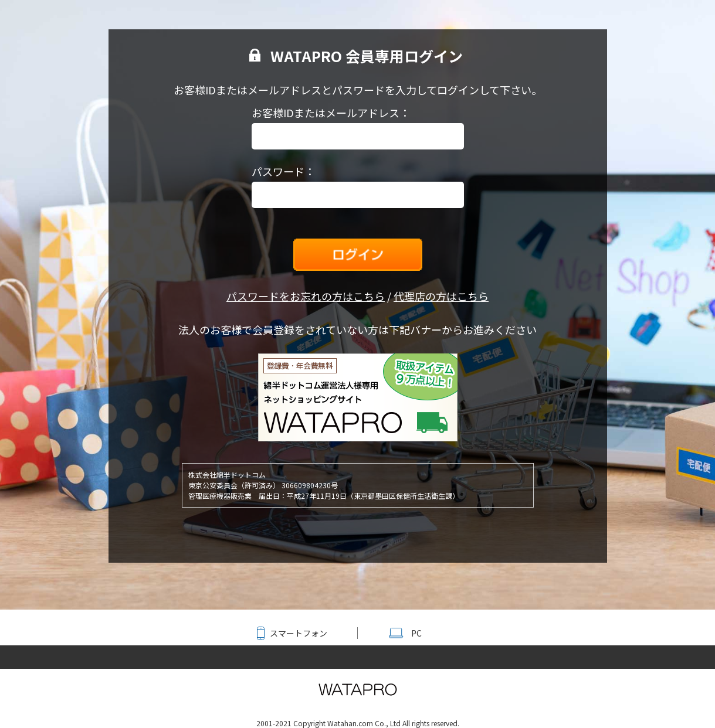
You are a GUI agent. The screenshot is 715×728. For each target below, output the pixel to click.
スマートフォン (299, 633)
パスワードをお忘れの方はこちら (306, 296)
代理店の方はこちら (441, 296)
